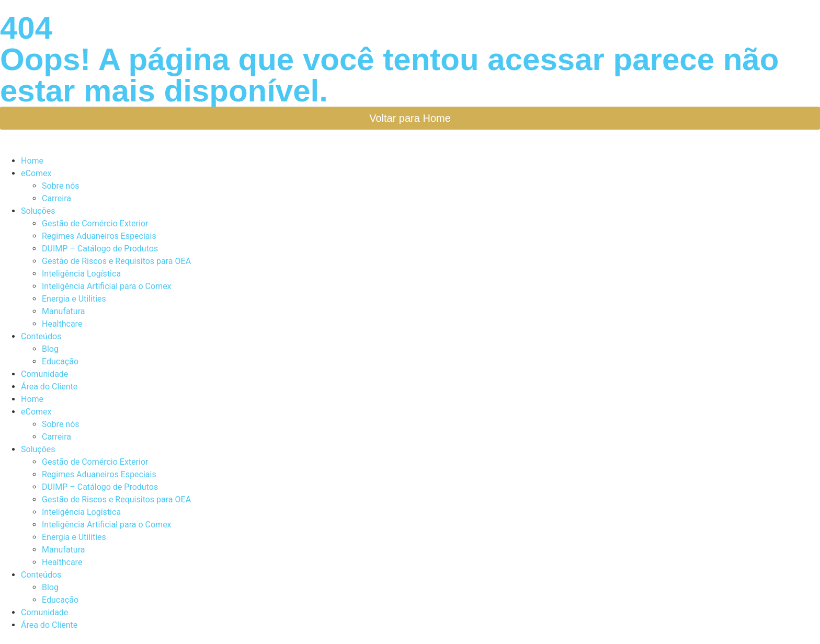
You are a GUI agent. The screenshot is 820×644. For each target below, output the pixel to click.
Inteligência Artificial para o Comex (107, 286)
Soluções (38, 211)
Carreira (56, 198)
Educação (60, 361)
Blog (50, 349)
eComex (36, 173)
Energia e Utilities (74, 299)
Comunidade (44, 374)
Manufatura (63, 311)
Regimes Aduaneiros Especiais (99, 236)
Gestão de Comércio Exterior (95, 223)
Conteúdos (41, 336)
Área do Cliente (49, 387)
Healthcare (62, 324)
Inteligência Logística (81, 274)
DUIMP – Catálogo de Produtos (100, 249)
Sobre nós (61, 186)
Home (32, 161)
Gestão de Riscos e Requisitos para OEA (116, 261)
